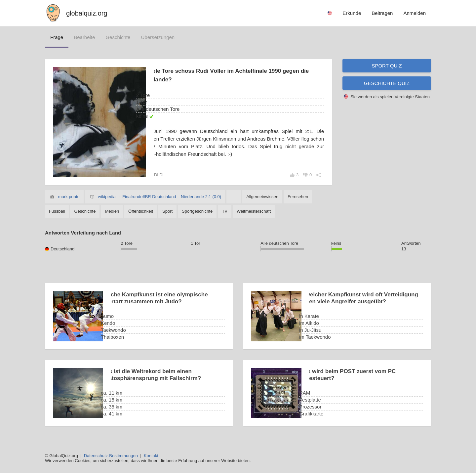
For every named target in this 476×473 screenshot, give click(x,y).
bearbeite (84, 37)
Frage (57, 37)
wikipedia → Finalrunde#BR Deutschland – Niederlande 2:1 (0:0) (159, 197)
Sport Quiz (387, 66)
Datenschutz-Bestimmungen (111, 456)
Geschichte (118, 37)
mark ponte (69, 197)
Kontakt (151, 456)
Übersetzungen (158, 37)
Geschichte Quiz (387, 83)
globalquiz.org (87, 13)
